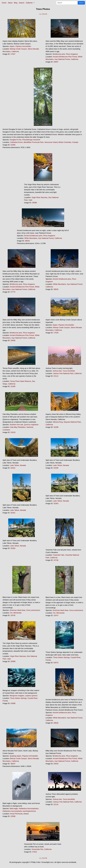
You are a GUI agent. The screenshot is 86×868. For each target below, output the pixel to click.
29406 (13, 340)
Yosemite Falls (59, 555)
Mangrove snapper (17, 696)
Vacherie (30, 427)
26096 (34, 203)
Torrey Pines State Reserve (21, 381)
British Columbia (65, 142)
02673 (56, 663)
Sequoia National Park (72, 422)
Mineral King (58, 422)
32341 (13, 513)
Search (22, 3)
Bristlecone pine (59, 54)
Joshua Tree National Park (63, 373)
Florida (48, 660)
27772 (13, 292)
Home (4, 3)
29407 (56, 62)
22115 (56, 804)
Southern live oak (16, 425)
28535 (56, 289)
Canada (75, 142)
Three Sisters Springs (61, 657)
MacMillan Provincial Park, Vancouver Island (41, 142)
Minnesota (17, 613)
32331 (13, 468)
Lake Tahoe (15, 465)
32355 (13, 548)
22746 (56, 560)
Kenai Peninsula (16, 814)
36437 (13, 764)
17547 (13, 54)
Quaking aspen (16, 756)
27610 (34, 852)
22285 (13, 386)
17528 (56, 333)
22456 (13, 145)
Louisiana (6, 430)
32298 (56, 427)
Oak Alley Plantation (18, 427)
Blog (16, 3)
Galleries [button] (29, 3)
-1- (40, 14)
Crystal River (75, 657)
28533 (27, 241)
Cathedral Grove (16, 142)
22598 (13, 816)
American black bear (17, 610)
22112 (56, 376)
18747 (56, 615)
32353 (56, 503)
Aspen (12, 46)
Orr (11, 613)
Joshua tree (57, 371)
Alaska (26, 814)
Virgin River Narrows (39, 197)
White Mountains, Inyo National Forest (39, 238)
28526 (56, 723)
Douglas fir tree (16, 140)
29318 (56, 764)
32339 (56, 468)
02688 (13, 703)
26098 (13, 661)
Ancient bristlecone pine (33, 236)
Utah (30, 200)
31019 (13, 432)
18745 (13, 615)
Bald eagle (14, 808)
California (15, 51)
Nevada (23, 465)
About (10, 3)
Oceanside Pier (37, 849)
